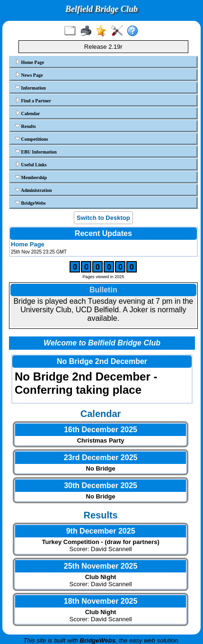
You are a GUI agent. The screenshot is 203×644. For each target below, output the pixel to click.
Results (26, 126)
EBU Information (36, 152)
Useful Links (31, 164)
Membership (31, 177)
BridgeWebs (31, 203)
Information (31, 88)
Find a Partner (33, 100)
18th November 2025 (101, 601)
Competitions (32, 139)
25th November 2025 (101, 566)
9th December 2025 (101, 531)
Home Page (30, 62)
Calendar (28, 113)
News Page (29, 75)
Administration (34, 190)
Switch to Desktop (103, 218)
